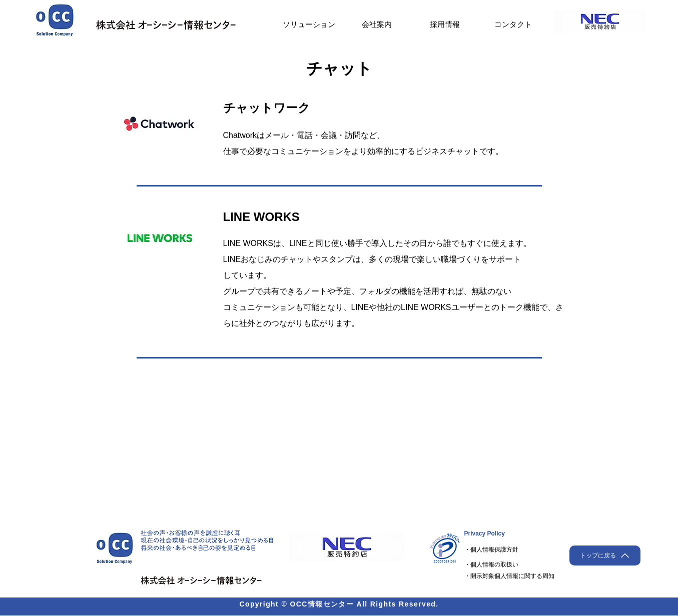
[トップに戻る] (605, 555)
